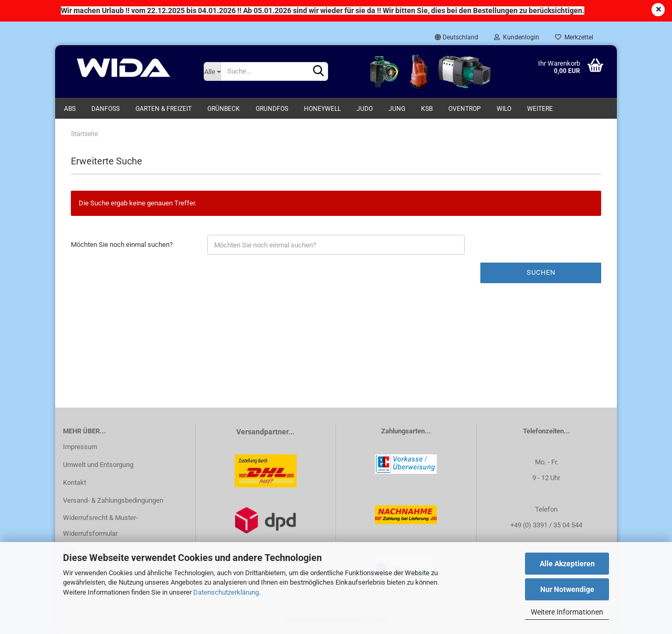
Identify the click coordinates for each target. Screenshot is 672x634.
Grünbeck (224, 109)
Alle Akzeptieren (567, 564)
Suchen (541, 272)
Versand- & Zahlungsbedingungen (113, 500)
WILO (504, 109)
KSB (427, 109)
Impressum (80, 447)
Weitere (540, 109)
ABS (70, 109)
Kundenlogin (517, 37)
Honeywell (322, 109)
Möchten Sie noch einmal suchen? (122, 245)
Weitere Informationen (567, 612)
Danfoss (106, 109)
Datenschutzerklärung (226, 592)
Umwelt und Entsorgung (98, 465)
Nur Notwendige (567, 589)
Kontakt (75, 482)
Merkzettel (574, 37)
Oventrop (465, 109)
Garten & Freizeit (164, 109)
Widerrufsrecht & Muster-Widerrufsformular (101, 526)
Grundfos (272, 109)
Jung (397, 109)
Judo (365, 109)
